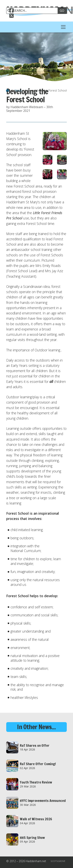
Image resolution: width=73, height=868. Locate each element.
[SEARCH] (33, 11)
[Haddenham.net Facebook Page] (11, 11)
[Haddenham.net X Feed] (11, 16)
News (18, 90)
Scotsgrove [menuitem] (58, 861)
